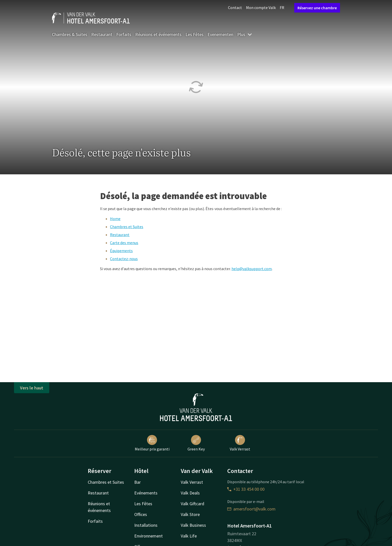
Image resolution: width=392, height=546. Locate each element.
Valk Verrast (240, 443)
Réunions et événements (158, 34)
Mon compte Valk (261, 8)
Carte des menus (124, 243)
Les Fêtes (194, 34)
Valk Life (189, 536)
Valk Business (193, 525)
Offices (141, 514)
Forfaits (124, 34)
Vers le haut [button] (32, 388)
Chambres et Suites (127, 227)
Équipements (121, 251)
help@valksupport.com (252, 269)
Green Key (196, 443)
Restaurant (102, 34)
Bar (137, 482)
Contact (235, 8)
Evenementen (220, 34)
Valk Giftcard (192, 504)
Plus (245, 34)
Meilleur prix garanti (152, 443)
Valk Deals (190, 493)
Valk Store (190, 514)
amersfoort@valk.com (251, 509)
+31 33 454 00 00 (246, 489)
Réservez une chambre (317, 8)
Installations (146, 525)
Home (115, 219)
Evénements (146, 493)
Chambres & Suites (70, 34)
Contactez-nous (124, 259)
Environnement (148, 536)
